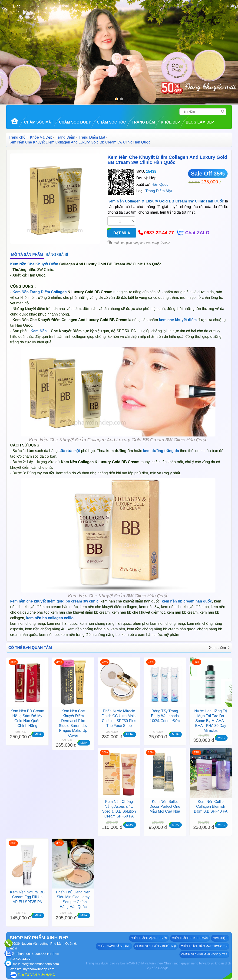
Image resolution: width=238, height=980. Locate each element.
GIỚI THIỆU (220, 938)
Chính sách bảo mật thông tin (204, 946)
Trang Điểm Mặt (92, 137)
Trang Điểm (143, 122)
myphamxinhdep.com (39, 969)
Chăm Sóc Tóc (111, 122)
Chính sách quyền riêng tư (183, 963)
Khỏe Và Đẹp (41, 137)
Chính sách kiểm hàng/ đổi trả (204, 954)
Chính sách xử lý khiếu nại (156, 946)
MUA (38, 734)
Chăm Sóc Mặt (39, 122)
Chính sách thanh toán (190, 938)
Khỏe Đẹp (170, 122)
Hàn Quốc (160, 184)
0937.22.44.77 (159, 233)
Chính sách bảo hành (114, 946)
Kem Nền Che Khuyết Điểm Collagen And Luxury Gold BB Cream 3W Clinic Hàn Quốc (167, 160)
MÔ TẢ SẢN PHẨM (27, 255)
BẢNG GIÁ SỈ (57, 255)
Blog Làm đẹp (200, 122)
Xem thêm (219, 648)
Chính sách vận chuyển (149, 938)
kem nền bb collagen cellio (50, 618)
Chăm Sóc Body (75, 122)
